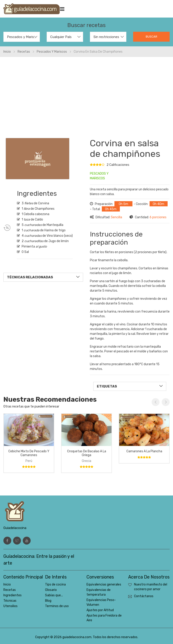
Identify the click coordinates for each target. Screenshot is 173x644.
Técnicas (10, 601)
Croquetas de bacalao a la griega (87, 453)
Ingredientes (13, 595)
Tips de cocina (55, 584)
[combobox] (22, 37)
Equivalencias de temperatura (99, 592)
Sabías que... (54, 595)
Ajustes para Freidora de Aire (104, 618)
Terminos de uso (57, 606)
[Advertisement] (86, 95)
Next (166, 402)
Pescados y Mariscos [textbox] (22, 37)
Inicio (7, 52)
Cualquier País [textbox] (61, 37)
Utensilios (10, 606)
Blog (48, 601)
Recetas (24, 52)
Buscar (151, 37)
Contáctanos (144, 596)
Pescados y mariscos (52, 52)
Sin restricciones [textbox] (106, 37)
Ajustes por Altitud (100, 610)
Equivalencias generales (104, 584)
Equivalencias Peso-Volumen (101, 602)
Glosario (51, 590)
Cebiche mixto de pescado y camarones (29, 453)
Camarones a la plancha (144, 451)
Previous (156, 402)
